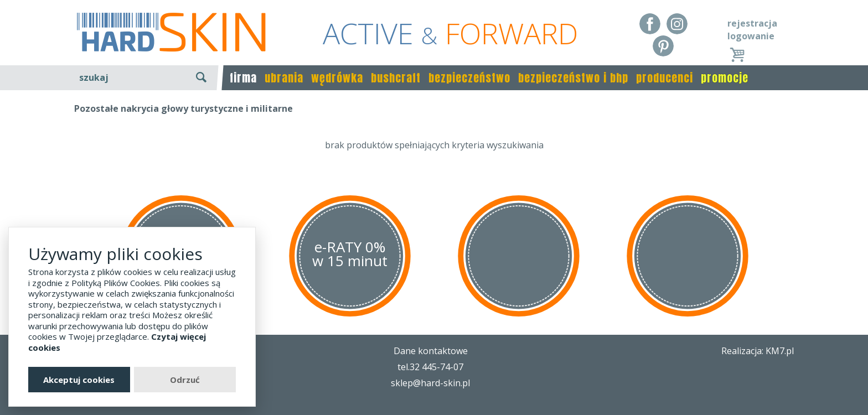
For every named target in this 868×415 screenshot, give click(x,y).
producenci (665, 78)
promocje (725, 78)
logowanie (751, 36)
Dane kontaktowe (431, 351)
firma (243, 78)
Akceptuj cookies (79, 380)
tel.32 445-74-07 (430, 367)
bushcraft (396, 78)
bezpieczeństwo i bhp (573, 78)
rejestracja (752, 23)
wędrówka (337, 78)
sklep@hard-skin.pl (430, 383)
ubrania (284, 78)
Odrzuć (185, 380)
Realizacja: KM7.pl (758, 351)
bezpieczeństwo (469, 78)
